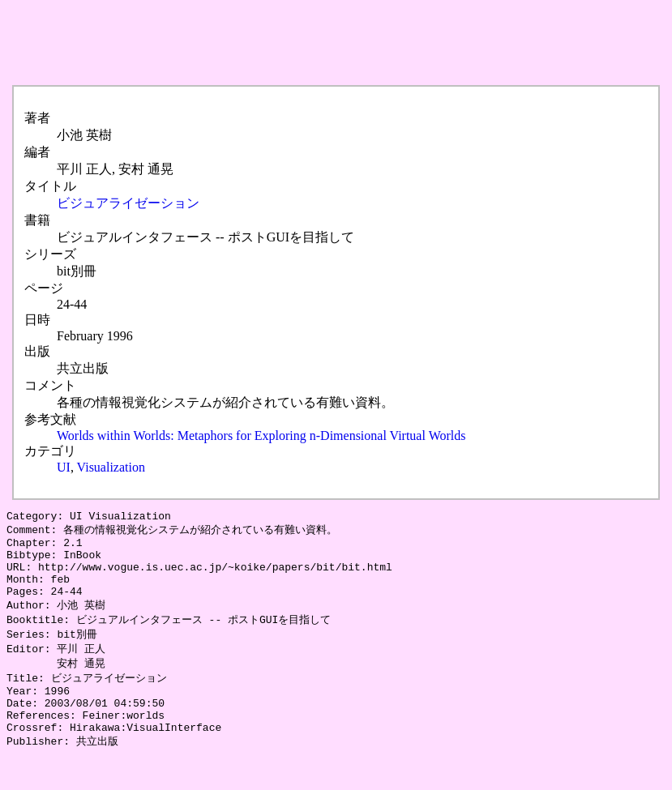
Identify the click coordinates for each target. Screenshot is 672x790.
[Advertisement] (302, 43)
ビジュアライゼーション (128, 203)
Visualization (111, 467)
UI (64, 467)
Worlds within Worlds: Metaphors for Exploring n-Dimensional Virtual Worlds (261, 436)
